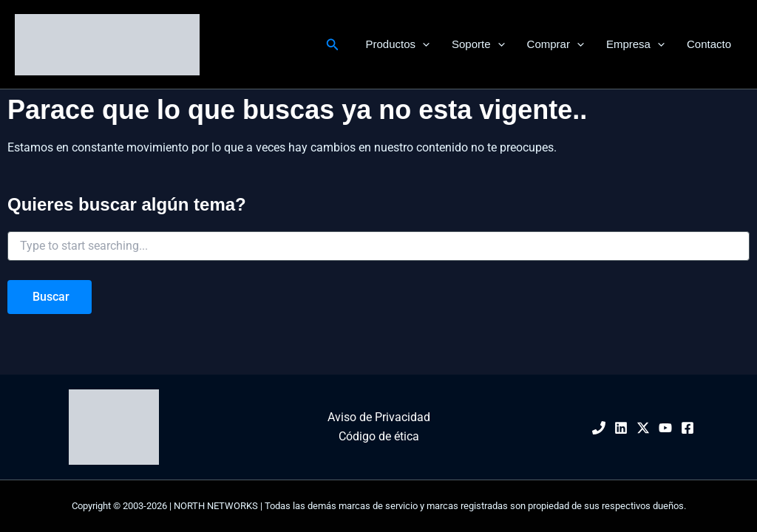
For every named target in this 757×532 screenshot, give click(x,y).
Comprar (556, 44)
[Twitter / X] (643, 428)
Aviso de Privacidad (379, 417)
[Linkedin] (621, 428)
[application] (422, 44)
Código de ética (379, 436)
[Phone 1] (599, 428)
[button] (333, 45)
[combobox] (378, 246)
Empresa (635, 44)
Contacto (709, 44)
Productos (397, 44)
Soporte (478, 44)
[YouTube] (665, 428)
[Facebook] (688, 428)
